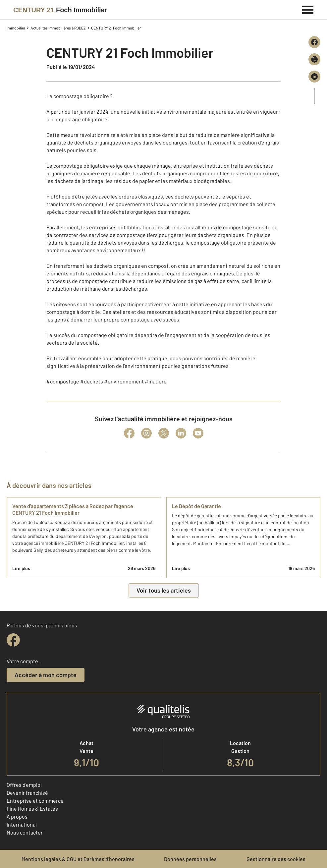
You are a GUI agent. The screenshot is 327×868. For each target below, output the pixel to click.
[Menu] (308, 9)
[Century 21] (60, 10)
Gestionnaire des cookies (276, 859)
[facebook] (13, 640)
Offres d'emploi (24, 785)
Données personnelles (190, 859)
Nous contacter (25, 832)
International (22, 824)
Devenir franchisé (27, 793)
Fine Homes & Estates (32, 809)
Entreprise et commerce (35, 801)
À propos (17, 816)
